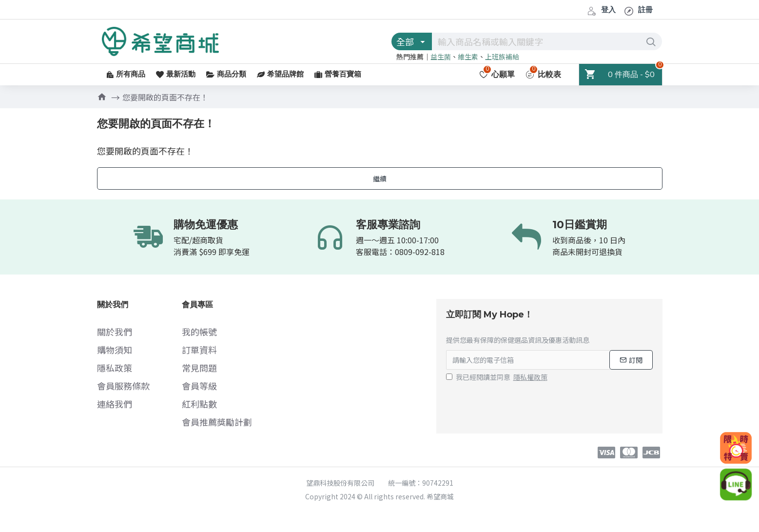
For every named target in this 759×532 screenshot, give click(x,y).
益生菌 (441, 57)
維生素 (468, 57)
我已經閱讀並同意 (497, 377)
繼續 (380, 178)
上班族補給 (502, 57)
